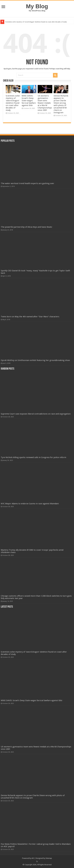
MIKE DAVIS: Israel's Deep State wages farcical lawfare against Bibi (29, 101)
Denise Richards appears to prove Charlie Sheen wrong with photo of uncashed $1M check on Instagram (61, 104)
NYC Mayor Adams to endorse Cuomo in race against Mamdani (30, 504)
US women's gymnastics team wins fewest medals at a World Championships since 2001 (45, 103)
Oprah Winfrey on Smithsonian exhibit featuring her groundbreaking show (35, 360)
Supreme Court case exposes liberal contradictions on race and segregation (36, 414)
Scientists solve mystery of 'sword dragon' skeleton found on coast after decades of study (36, 22)
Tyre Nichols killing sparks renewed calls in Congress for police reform (33, 457)
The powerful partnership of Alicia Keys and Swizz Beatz (26, 227)
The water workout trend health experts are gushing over (27, 183)
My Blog (37, 6)
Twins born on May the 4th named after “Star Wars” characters (30, 317)
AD (33, 858)
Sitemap (49, 858)
